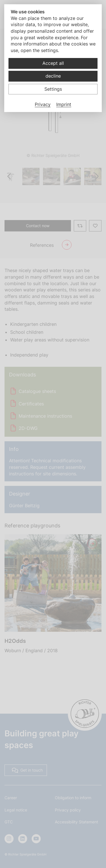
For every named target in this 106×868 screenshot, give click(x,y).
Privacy (43, 104)
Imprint (64, 104)
